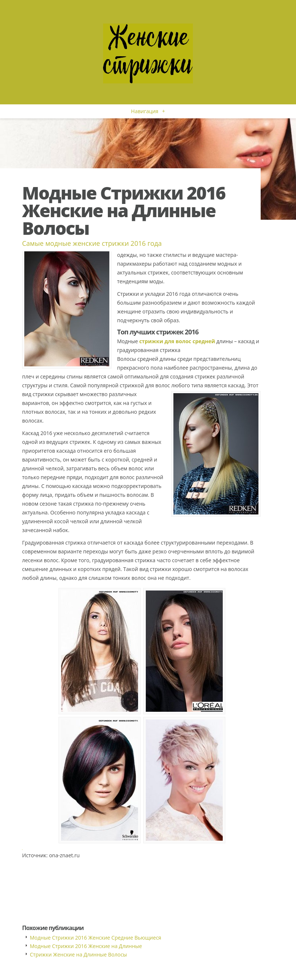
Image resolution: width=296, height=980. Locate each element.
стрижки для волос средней (177, 341)
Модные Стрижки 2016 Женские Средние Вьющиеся (96, 938)
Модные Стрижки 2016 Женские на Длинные (86, 946)
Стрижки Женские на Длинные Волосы (78, 954)
